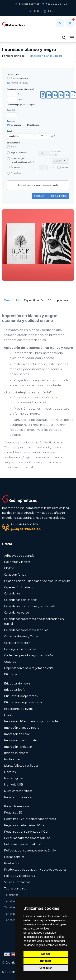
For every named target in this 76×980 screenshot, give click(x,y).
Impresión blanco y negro (22, 728)
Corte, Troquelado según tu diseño (28, 655)
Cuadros (10, 662)
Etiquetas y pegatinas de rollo (25, 702)
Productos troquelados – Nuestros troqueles (35, 870)
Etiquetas (11, 674)
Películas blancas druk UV (22, 844)
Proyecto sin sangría (19, 83)
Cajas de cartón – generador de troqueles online (37, 581)
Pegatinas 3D (13, 813)
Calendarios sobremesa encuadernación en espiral (34, 621)
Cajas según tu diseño (19, 587)
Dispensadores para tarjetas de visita (29, 668)
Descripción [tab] (12, 300)
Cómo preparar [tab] (58, 300)
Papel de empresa (17, 806)
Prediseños (12, 863)
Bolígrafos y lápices (17, 562)
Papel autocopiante (18, 797)
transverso (65, 167)
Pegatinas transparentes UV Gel (26, 832)
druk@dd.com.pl (27, 4)
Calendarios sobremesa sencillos (26, 630)
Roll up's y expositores (19, 876)
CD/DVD (10, 568)
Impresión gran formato (21, 740)
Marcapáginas (14, 778)
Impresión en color (17, 734)
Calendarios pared (17, 613)
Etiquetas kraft (14, 690)
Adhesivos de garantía (19, 556)
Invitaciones (12, 759)
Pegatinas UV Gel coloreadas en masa (30, 819)
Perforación (16, 167)
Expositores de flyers (18, 709)
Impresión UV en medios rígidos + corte (31, 721)
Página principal (14, 56)
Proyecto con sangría (20, 78)
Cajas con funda (15, 575)
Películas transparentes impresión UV (30, 851)
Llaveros (10, 772)
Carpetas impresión (17, 643)
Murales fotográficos (18, 791)
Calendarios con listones (21, 600)
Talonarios (11, 895)
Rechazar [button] (46, 961)
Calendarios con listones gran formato (30, 606)
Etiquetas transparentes (21, 696)
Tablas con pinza (16, 889)
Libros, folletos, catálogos (21, 766)
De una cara (16, 125)
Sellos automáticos (17, 882)
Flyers (8, 715)
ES (48, 12)
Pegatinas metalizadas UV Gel (25, 825)
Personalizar (16, 173)
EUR (34, 12)
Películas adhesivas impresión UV (27, 838)
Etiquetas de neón (17, 684)
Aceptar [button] (46, 954)
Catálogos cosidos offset (21, 649)
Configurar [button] (46, 968)
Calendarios (12, 594)
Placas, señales (14, 857)
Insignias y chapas (16, 753)
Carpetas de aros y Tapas (21, 636)
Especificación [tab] (34, 300)
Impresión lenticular (18, 747)
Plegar (14, 146)
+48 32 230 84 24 (54, 4)
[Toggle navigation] (72, 38)
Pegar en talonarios (19, 152)
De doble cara (33, 125)
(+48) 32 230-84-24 (26, 529)
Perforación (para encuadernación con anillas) (22, 160)
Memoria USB (14, 785)
